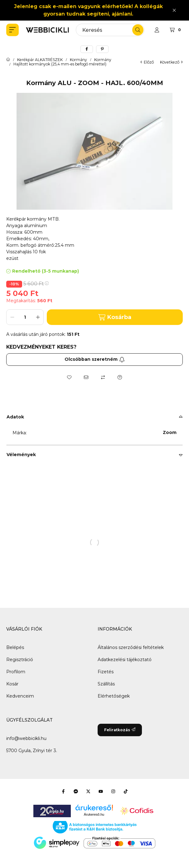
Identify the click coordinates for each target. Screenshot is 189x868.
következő (171, 62)
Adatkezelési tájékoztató (125, 660)
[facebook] (87, 49)
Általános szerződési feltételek (131, 647)
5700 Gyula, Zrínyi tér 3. (32, 751)
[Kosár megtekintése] (176, 30)
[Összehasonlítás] (103, 377)
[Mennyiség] (25, 317)
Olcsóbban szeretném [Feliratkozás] (95, 359)
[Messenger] (76, 791)
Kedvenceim (20, 696)
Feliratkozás (120, 730)
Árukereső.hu (94, 814)
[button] (12, 30)
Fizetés (106, 672)
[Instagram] (113, 791)
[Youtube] (101, 791)
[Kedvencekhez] (69, 377)
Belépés (15, 647)
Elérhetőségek (114, 696)
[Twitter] (88, 791)
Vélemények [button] (21, 455)
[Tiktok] (126, 791)
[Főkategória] (8, 60)
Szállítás (106, 684)
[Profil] (157, 30)
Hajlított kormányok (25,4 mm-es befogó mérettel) (60, 64)
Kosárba (115, 317)
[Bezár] (174, 10)
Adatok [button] (15, 417)
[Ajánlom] (86, 377)
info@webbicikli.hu (26, 738)
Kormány (78, 60)
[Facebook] (63, 791)
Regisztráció (20, 660)
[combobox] (110, 30)
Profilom (16, 672)
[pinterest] (102, 49)
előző (147, 62)
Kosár (12, 684)
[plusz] (38, 317)
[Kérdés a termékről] (120, 377)
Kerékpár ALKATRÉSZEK (40, 60)
